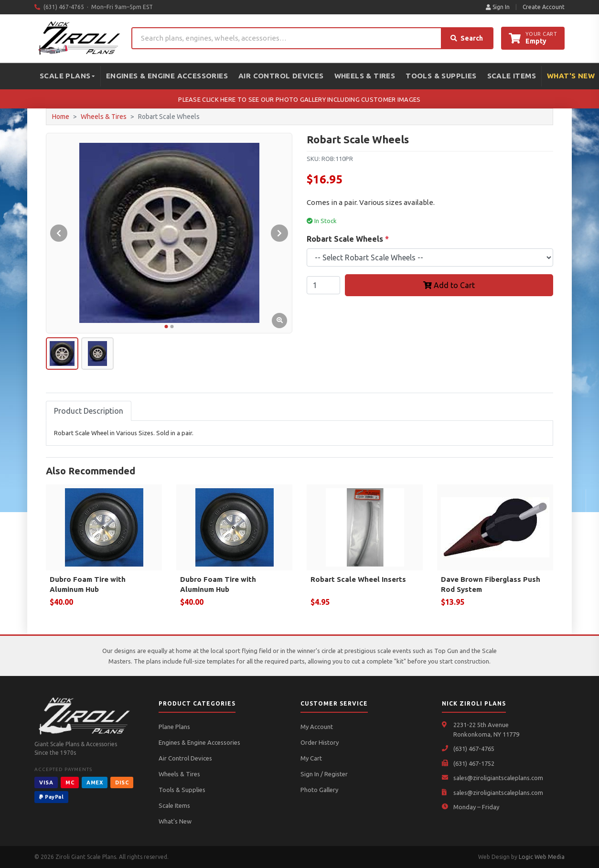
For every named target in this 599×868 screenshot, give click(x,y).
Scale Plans (67, 76)
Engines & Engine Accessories (167, 76)
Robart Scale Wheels (348, 239)
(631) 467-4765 (474, 749)
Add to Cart (449, 285)
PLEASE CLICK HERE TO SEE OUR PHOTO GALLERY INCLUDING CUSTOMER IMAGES (299, 99)
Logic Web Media (542, 857)
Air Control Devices (281, 76)
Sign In (498, 7)
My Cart (311, 758)
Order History (320, 742)
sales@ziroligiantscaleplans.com (498, 778)
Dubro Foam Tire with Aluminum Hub (88, 584)
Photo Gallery (319, 790)
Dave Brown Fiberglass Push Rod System (491, 584)
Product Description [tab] (89, 411)
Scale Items (512, 76)
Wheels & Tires (365, 76)
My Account (317, 727)
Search (467, 38)
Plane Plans (174, 727)
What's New (175, 821)
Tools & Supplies (441, 76)
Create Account (544, 7)
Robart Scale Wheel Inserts (358, 579)
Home (61, 117)
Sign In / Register (324, 774)
